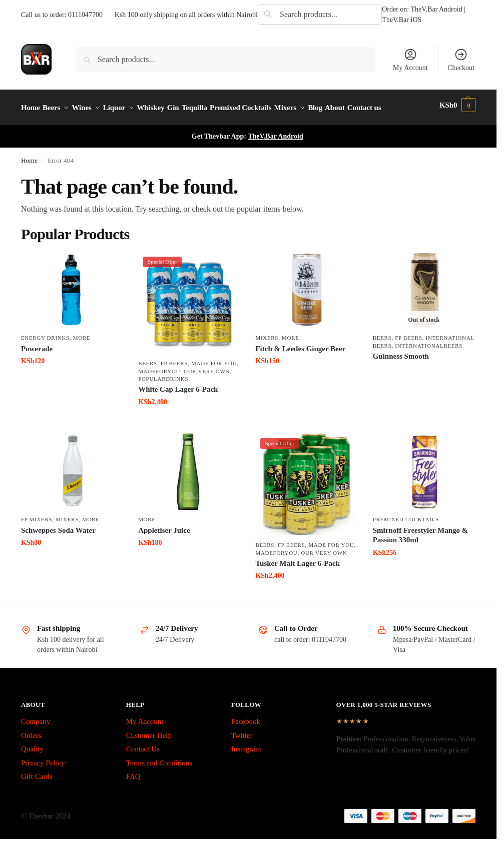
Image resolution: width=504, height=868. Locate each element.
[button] (459, 120)
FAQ (133, 801)
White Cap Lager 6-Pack (178, 414)
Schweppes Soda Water (58, 555)
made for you (214, 388)
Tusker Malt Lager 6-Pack (297, 588)
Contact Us (143, 774)
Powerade (37, 373)
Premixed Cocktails (406, 544)
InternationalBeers (429, 370)
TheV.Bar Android (276, 161)
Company (36, 746)
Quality (32, 774)
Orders (31, 760)
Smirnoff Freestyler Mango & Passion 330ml (421, 560)
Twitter (242, 760)
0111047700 (85, 15)
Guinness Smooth (401, 381)
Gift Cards (37, 801)
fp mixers (37, 544)
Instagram (246, 774)
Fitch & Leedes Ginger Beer (300, 373)
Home (29, 185)
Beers (148, 388)
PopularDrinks (163, 404)
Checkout (461, 60)
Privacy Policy (43, 788)
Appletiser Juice (164, 555)
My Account (410, 60)
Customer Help (149, 760)
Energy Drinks (45, 363)
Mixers (267, 363)
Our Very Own (207, 396)
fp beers (174, 388)
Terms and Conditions (159, 788)
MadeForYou (159, 396)
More (82, 363)
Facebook (246, 746)
